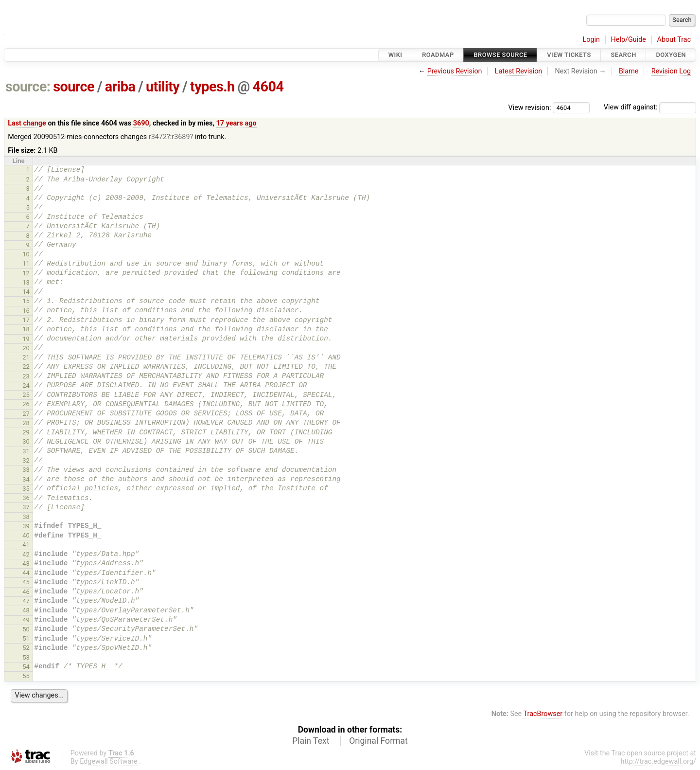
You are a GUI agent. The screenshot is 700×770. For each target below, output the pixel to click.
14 (26, 292)
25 (26, 395)
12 (26, 273)
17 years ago (236, 123)
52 (26, 648)
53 (26, 657)
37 (26, 507)
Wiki (395, 55)
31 (26, 451)
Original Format (378, 741)
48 (26, 610)
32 (26, 460)
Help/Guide (629, 40)
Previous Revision (455, 71)
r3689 (181, 137)
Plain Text (311, 741)
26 (26, 404)
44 (26, 573)
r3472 (158, 137)
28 (26, 423)
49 (26, 620)
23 (26, 376)
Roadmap (438, 55)
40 (26, 535)
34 (26, 479)
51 (26, 638)
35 (26, 489)
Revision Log (671, 71)
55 (26, 676)
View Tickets (569, 55)
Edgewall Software (109, 761)
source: (28, 87)
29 (26, 432)
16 (26, 311)
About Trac (674, 40)
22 (26, 367)
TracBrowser (543, 714)
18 (26, 329)
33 (26, 470)
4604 (268, 87)
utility (163, 87)
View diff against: (650, 107)
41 (26, 545)
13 (26, 282)
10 (26, 254)
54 (26, 667)
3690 (141, 123)
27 (26, 414)
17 (26, 320)
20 (26, 348)
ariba (120, 87)
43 (26, 564)
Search (623, 55)
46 (26, 592)
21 (26, 357)
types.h (212, 87)
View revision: (530, 107)
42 (26, 554)
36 (26, 498)
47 (26, 601)
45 (26, 582)
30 (26, 441)
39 (26, 526)
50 (26, 629)
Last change (27, 123)
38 (26, 517)
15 (26, 301)
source (74, 87)
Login (591, 40)
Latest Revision (519, 71)
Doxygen (671, 55)
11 (26, 263)
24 (26, 385)
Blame (629, 71)
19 (26, 339)
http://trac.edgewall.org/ (658, 761)
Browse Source (500, 55)
